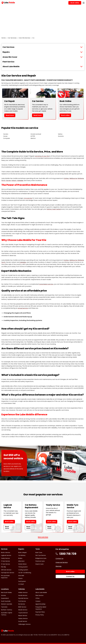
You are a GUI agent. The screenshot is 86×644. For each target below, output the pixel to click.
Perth (3, 181)
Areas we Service (62, 562)
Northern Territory (7, 610)
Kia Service (22, 604)
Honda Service (23, 595)
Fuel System (22, 581)
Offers (37, 598)
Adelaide (20, 181)
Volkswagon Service (24, 624)
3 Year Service (5, 561)
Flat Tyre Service (41, 555)
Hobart (14, 181)
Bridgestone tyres (41, 558)
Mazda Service (23, 610)
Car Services (12, 38)
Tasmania (4, 607)
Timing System (23, 567)
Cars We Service (24, 38)
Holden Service (23, 592)
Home (4, 38)
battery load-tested (54, 209)
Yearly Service (5, 558)
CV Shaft (21, 584)
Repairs (6, 52)
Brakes (20, 558)
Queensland (5, 598)
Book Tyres (39, 553)
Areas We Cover (10, 57)
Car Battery (22, 555)
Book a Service (6, 553)
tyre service (28, 198)
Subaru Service (23, 618)
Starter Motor (22, 564)
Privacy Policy (40, 615)
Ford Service (22, 601)
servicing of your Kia (42, 156)
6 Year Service (6, 564)
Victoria (3, 595)
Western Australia (7, 604)
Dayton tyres (39, 564)
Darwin (8, 181)
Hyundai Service (23, 598)
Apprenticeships (40, 604)
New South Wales (6, 592)
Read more (10, 115)
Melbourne (73, 178)
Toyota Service (23, 613)
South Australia (6, 601)
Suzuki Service (23, 621)
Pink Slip (3, 567)
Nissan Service (23, 616)
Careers (38, 601)
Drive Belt (21, 576)
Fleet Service (8, 62)
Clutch (20, 578)
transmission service (46, 284)
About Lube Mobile (11, 66)
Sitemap (59, 566)
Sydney (66, 178)
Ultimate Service (6, 570)
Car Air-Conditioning (25, 573)
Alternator (21, 561)
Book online (65, 115)
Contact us (59, 559)
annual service (23, 308)
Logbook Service (6, 555)
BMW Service (22, 607)
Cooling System (23, 570)
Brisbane (81, 178)
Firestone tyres (40, 561)
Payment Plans (40, 612)
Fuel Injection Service (8, 573)
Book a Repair (22, 553)
